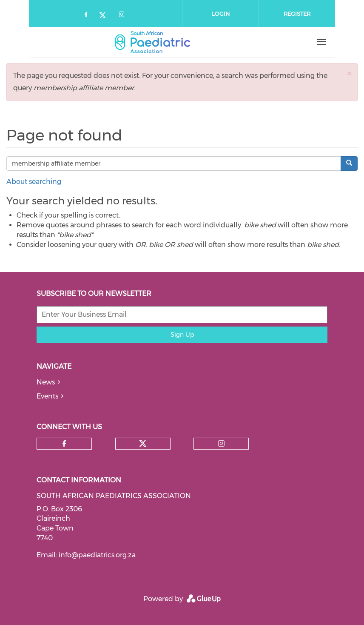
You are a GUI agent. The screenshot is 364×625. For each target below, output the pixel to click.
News (46, 382)
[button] (349, 73)
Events (47, 396)
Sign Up (182, 335)
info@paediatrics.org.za (97, 555)
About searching (34, 182)
